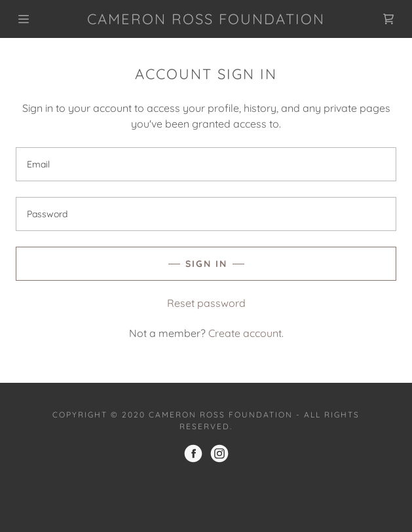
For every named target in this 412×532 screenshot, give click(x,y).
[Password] (206, 214)
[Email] (206, 164)
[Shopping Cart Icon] (388, 19)
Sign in (206, 264)
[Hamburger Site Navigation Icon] (35, 19)
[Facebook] (193, 453)
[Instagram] (219, 453)
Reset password (206, 303)
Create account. (246, 333)
